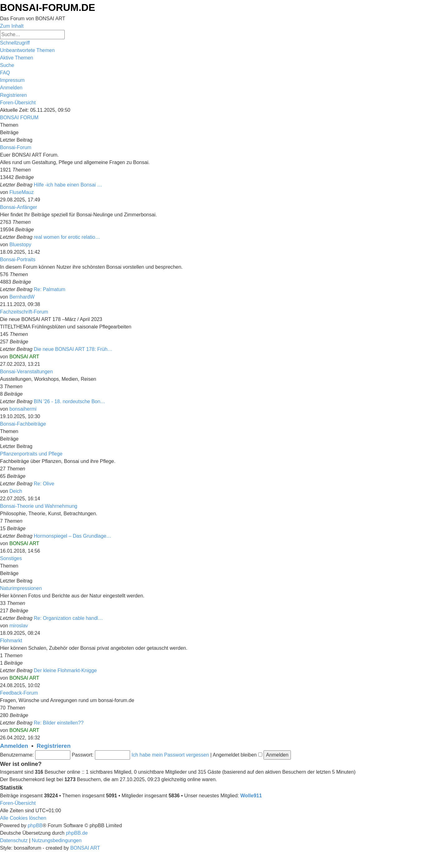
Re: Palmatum (50, 289)
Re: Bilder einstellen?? (59, 723)
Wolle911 (251, 796)
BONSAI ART (24, 357)
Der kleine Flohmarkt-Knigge (65, 670)
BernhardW (22, 297)
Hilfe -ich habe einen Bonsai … (68, 185)
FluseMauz (21, 192)
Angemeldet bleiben (238, 755)
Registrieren (54, 746)
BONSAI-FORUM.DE (48, 7)
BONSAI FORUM (19, 118)
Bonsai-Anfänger (19, 207)
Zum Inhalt (12, 26)
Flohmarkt (11, 641)
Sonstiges (11, 558)
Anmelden (14, 746)
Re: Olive (44, 484)
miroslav (19, 626)
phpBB (35, 826)
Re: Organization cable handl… (68, 618)
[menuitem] (27, 50)
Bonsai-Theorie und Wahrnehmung (39, 506)
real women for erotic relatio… (67, 237)
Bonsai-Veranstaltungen (26, 372)
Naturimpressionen (21, 588)
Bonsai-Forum (16, 147)
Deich (16, 491)
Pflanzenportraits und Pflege (31, 454)
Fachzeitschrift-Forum (24, 312)
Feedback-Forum (19, 693)
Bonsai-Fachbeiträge (23, 424)
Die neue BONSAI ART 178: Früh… (73, 349)
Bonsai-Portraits (18, 259)
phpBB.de (77, 833)
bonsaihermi (23, 409)
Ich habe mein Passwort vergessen (170, 755)
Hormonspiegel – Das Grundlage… (73, 536)
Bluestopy (20, 245)
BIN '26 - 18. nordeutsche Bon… (70, 401)
